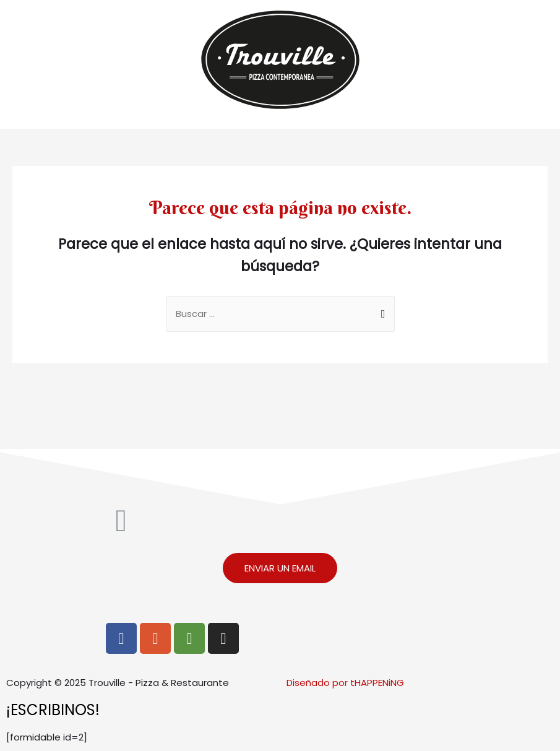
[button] (280, 568)
